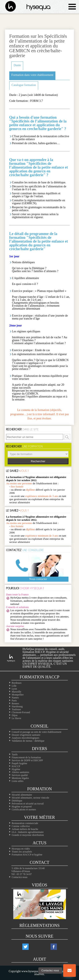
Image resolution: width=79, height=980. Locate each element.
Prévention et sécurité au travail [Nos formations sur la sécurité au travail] (28, 804)
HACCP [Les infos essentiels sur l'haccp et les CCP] (16, 766)
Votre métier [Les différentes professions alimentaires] (39, 817)
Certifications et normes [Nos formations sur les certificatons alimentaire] (24, 810)
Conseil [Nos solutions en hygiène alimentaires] (39, 726)
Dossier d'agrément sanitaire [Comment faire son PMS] (26, 735)
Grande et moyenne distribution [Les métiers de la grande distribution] (28, 835)
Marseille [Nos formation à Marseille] (17, 692)
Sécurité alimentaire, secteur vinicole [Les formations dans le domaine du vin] (31, 798)
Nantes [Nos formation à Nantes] (15, 698)
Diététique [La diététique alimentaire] (17, 801)
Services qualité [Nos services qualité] (20, 775)
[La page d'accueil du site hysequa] (8, 7)
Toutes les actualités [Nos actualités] (22, 852)
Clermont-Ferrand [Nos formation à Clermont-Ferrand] (21, 712)
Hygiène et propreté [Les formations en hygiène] (22, 807)
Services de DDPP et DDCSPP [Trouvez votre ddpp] (27, 760)
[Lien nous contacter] (70, 971)
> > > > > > (38, 454)
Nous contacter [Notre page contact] (38, 579)
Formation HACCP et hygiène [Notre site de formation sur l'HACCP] (27, 855)
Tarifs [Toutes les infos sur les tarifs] (15, 754)
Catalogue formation (24, 85)
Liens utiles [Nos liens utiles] (18, 781)
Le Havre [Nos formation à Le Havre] (17, 718)
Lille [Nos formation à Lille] (14, 686)
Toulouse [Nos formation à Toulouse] (16, 709)
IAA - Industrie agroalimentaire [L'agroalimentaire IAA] (28, 832)
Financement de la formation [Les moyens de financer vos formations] (26, 757)
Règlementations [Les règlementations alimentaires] (39, 925)
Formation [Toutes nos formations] (39, 789)
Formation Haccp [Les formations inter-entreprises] (39, 677)
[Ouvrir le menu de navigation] (72, 7)
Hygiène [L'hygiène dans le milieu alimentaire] (16, 769)
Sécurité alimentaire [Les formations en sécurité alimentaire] (22, 795)
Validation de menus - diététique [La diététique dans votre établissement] (28, 741)
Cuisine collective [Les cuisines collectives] (21, 826)
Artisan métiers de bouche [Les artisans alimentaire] (25, 829)
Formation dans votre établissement (32, 75)
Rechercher (38, 461)
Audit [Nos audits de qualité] (39, 959)
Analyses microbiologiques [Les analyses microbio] (26, 738)
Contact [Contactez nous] (39, 862)
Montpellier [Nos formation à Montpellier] (18, 695)
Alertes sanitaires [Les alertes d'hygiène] (21, 772)
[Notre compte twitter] (25, 947)
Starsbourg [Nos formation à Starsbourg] (17, 706)
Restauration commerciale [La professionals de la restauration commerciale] (25, 823)
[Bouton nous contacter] (70, 971)
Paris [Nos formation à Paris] (14, 701)
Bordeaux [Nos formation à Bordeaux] (17, 683)
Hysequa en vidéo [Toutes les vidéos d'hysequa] (21, 849)
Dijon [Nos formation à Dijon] (15, 715)
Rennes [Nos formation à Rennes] (15, 703)
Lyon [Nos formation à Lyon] (14, 689)
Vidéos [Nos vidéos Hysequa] (39, 885)
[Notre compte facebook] (54, 947)
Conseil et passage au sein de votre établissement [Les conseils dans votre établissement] (37, 732)
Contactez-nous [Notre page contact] (20, 877)
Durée (17, 65)
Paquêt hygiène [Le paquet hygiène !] (20, 763)
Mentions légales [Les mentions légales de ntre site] (20, 778)
